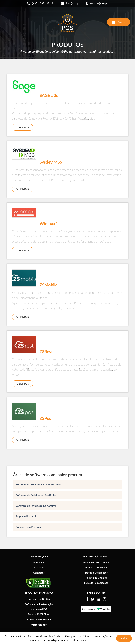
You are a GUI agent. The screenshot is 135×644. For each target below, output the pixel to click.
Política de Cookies (96, 578)
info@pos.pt (70, 3)
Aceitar (124, 638)
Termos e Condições (96, 567)
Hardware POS (39, 609)
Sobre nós (39, 562)
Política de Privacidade (96, 562)
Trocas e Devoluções (96, 573)
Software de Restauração (39, 604)
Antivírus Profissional (39, 619)
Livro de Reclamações (96, 583)
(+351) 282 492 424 (41, 3)
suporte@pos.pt (97, 3)
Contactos (39, 573)
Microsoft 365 (39, 625)
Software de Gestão (39, 599)
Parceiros (39, 567)
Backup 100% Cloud (39, 614)
